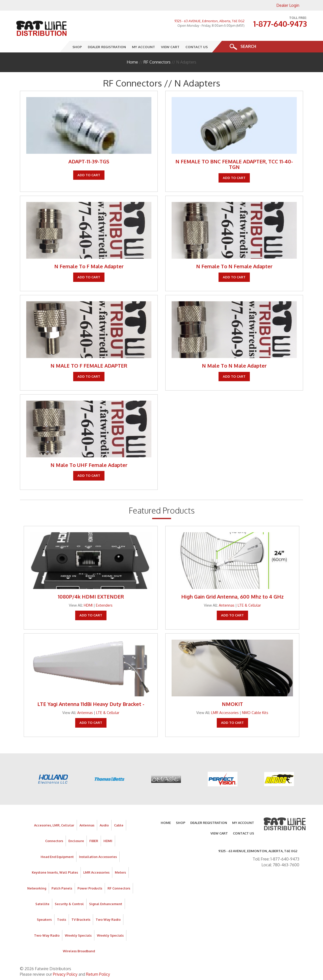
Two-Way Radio (47, 935)
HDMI (88, 605)
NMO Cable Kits (255, 712)
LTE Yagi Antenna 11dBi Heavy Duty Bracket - (91, 704)
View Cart (170, 47)
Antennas (227, 605)
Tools (62, 919)
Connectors (54, 841)
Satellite (42, 904)
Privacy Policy (65, 974)
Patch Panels (62, 888)
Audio (104, 825)
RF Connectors (157, 62)
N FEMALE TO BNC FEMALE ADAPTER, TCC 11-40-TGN (234, 164)
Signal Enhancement (106, 904)
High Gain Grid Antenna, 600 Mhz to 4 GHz (232, 597)
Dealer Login (288, 5)
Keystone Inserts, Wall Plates (55, 872)
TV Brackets (81, 919)
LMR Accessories (225, 712)
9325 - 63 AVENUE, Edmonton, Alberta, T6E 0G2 (209, 21)
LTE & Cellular (249, 605)
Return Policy (98, 974)
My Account (144, 47)
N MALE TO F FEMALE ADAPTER (89, 366)
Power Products (90, 888)
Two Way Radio (108, 919)
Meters (120, 872)
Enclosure (76, 841)
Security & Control (69, 904)
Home (132, 62)
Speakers (44, 919)
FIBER (94, 841)
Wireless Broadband (79, 951)
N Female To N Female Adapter (234, 266)
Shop (77, 47)
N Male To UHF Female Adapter (89, 465)
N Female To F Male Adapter (89, 266)
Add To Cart (89, 175)
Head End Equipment (57, 857)
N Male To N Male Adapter (234, 366)
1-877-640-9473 (280, 24)
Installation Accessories (98, 857)
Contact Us (197, 47)
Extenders (104, 605)
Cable (119, 825)
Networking (37, 888)
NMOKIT (232, 704)
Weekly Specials (78, 935)
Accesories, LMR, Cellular (54, 825)
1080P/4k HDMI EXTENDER (91, 597)
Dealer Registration (107, 47)
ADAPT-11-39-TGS (89, 161)
